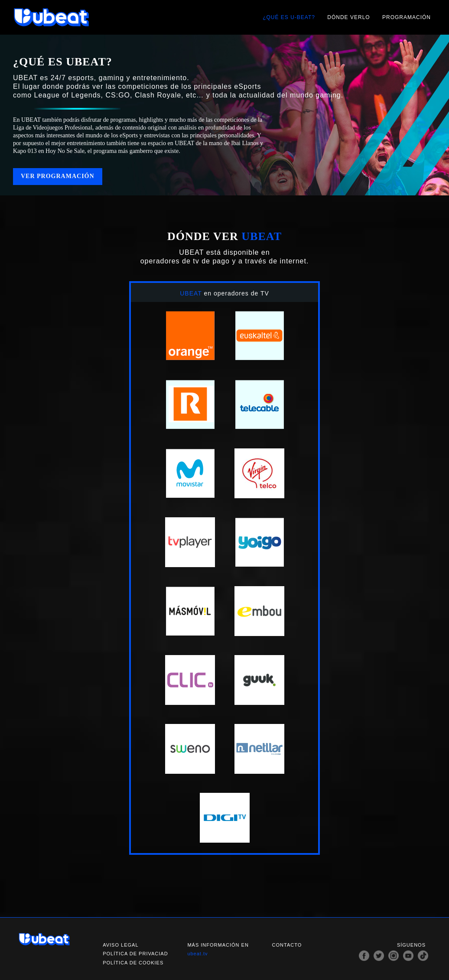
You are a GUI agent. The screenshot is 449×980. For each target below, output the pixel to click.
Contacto (287, 945)
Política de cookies (133, 963)
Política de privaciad (135, 954)
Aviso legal (120, 945)
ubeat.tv (197, 954)
